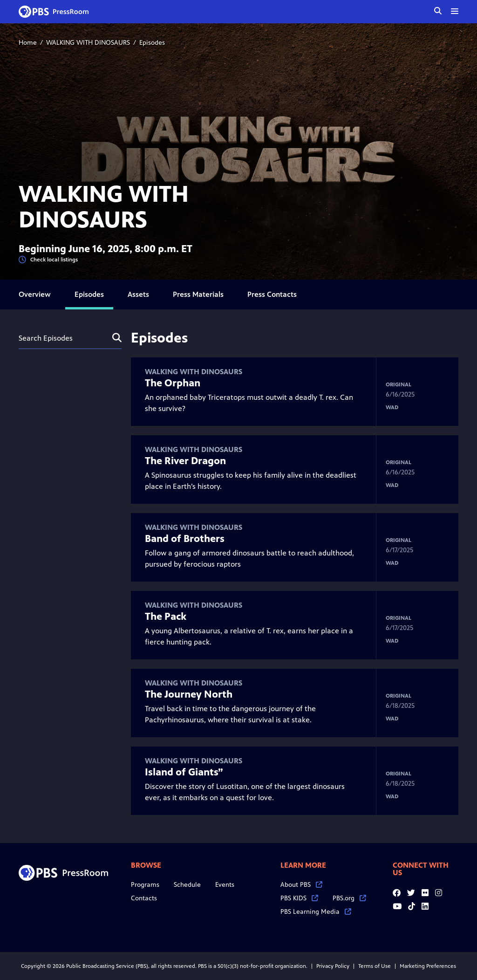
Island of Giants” (184, 772)
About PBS (301, 885)
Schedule (187, 885)
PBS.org (349, 898)
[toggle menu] (455, 11)
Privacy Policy (333, 966)
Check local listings (48, 260)
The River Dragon (185, 461)
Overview (35, 294)
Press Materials (198, 294)
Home (28, 43)
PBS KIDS (299, 898)
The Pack (166, 617)
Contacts (144, 898)
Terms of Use (375, 966)
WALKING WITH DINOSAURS (88, 43)
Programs (145, 885)
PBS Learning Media (316, 912)
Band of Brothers (185, 539)
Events (225, 885)
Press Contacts (272, 294)
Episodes (89, 294)
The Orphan (173, 383)
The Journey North (189, 694)
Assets (138, 294)
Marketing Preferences (428, 966)
